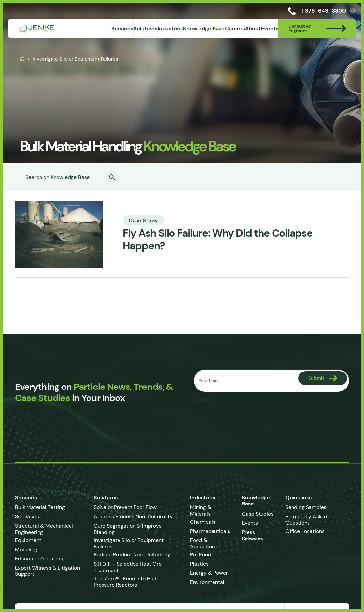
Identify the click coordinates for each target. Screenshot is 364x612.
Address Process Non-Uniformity (133, 516)
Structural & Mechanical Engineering (44, 529)
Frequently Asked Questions (306, 520)
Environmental (207, 582)
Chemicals (203, 522)
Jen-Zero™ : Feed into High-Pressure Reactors (127, 582)
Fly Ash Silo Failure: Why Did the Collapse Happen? (218, 239)
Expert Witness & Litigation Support (47, 571)
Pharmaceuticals (210, 531)
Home (22, 58)
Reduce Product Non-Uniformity (132, 555)
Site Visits (27, 516)
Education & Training (40, 559)
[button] (112, 177)
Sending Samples (306, 507)
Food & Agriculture (203, 543)
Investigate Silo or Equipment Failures (129, 543)
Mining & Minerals (201, 510)
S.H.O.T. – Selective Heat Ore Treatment (128, 567)
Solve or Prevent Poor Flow (125, 507)
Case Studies (258, 514)
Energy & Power (209, 573)
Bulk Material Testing (40, 507)
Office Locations (306, 531)
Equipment (28, 540)
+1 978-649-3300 (316, 11)
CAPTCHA (204, 400)
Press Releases (253, 535)
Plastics (199, 564)
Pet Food (201, 555)
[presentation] (243, 419)
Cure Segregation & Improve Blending (128, 529)
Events (250, 523)
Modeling (26, 549)
